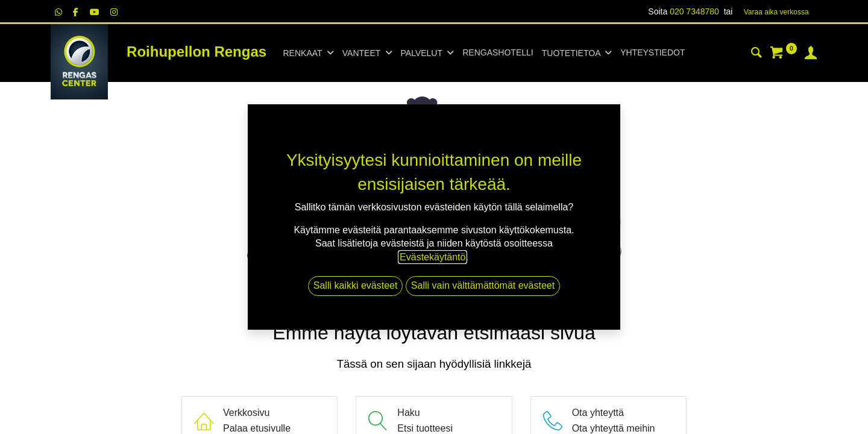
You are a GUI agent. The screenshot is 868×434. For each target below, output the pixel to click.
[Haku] (756, 54)
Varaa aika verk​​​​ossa (776, 12)
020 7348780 (694, 11)
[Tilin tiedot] (811, 54)
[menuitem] (498, 53)
